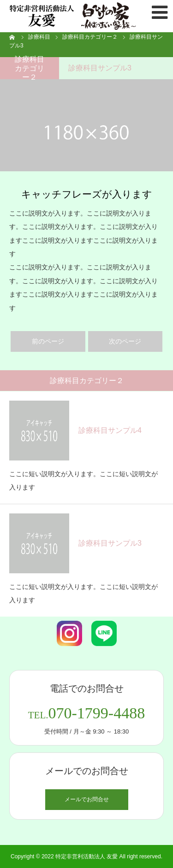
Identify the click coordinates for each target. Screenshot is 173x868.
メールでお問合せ (87, 799)
